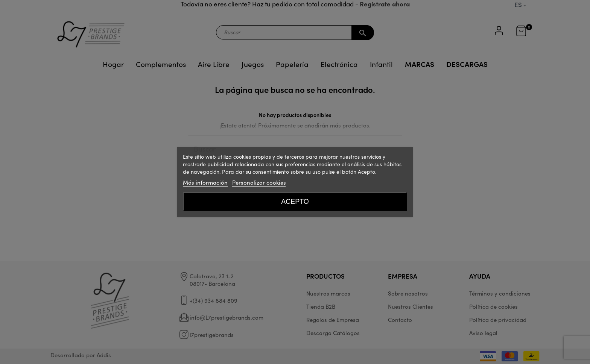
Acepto (295, 202)
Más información (205, 182)
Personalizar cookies (259, 182)
